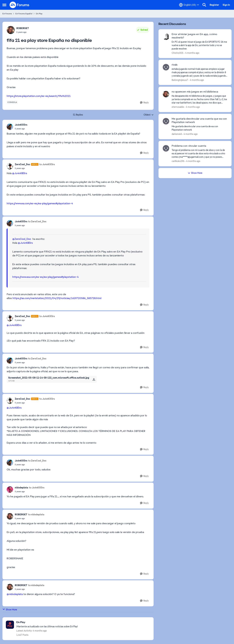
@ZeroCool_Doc (22, 239)
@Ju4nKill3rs (20, 173)
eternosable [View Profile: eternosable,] (178, 107)
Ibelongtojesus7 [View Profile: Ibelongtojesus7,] (180, 80)
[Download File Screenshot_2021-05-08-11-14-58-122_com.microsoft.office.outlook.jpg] (94, 379)
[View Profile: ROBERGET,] (11, 30)
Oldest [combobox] (149, 115)
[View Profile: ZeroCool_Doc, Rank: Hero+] (10, 166)
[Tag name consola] (12, 102)
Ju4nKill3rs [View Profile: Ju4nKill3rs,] (21, 125)
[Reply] (144, 103)
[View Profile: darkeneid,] (166, 121)
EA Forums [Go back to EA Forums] (7, 14)
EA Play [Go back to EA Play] (39, 14)
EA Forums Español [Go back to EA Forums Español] (24, 14)
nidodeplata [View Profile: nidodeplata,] (21, 488)
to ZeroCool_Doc (37, 221)
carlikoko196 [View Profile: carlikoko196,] (178, 161)
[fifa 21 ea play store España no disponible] (21, 129)
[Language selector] (189, 5)
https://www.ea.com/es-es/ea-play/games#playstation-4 (40, 203)
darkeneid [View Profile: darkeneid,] (177, 134)
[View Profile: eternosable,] (166, 94)
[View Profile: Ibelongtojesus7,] (166, 67)
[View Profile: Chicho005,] (166, 37)
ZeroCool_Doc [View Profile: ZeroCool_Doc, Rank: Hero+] (22, 164)
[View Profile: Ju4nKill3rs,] (10, 127)
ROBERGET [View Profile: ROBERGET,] (23, 28)
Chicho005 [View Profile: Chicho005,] (177, 53)
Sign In (226, 5)
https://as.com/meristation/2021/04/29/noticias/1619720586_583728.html (57, 298)
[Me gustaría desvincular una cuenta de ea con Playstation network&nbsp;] (199, 128)
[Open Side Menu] (4, 5)
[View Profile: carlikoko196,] (166, 148)
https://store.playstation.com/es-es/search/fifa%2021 (39, 96)
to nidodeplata (36, 515)
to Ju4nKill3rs (47, 164)
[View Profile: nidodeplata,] (10, 490)
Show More (10, 610)
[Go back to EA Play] (47, 622)
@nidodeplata (15, 594)
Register (214, 5)
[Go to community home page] (19, 5)
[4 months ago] (192, 53)
